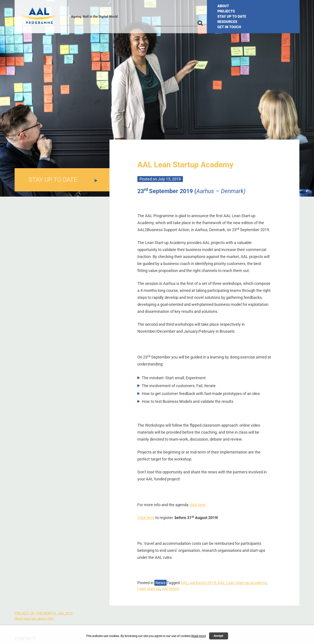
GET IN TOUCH (229, 27)
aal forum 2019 (203, 583)
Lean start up (149, 589)
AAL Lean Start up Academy (242, 583)
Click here (146, 518)
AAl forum (171, 589)
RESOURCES (227, 22)
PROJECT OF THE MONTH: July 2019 (44, 613)
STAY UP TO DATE (232, 16)
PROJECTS (226, 11)
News (160, 583)
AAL (184, 583)
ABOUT (223, 6)
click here (197, 505)
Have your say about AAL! (34, 619)
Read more (199, 636)
